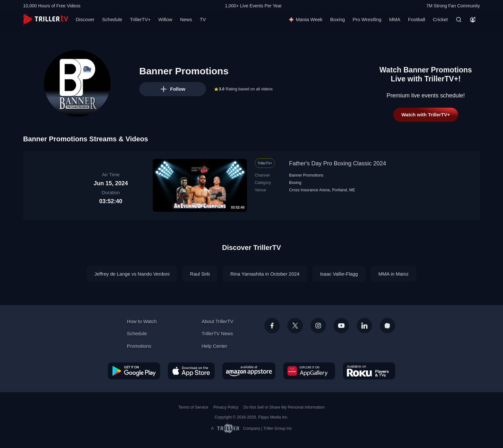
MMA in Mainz (394, 274)
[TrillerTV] (46, 19)
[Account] (473, 20)
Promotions (139, 346)
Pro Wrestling (367, 19)
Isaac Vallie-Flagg (339, 274)
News (186, 19)
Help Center (214, 346)
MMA (395, 19)
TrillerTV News (217, 333)
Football (417, 19)
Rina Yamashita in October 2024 (265, 274)
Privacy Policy (226, 407)
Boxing (337, 19)
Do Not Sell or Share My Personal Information (284, 407)
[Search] (459, 20)
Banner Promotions (306, 175)
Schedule (112, 19)
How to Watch (142, 321)
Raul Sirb (200, 274)
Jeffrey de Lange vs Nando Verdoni (132, 274)
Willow (165, 19)
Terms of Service (193, 407)
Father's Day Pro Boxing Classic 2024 (338, 163)
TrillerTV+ (140, 19)
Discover (85, 19)
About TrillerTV (217, 321)
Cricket (440, 19)
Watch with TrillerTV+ (426, 115)
